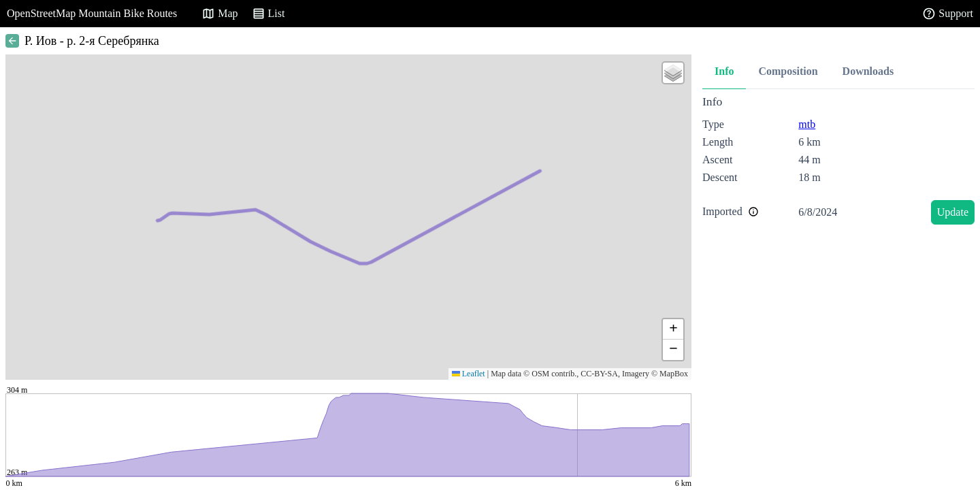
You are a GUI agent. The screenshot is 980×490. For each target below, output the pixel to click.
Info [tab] (724, 71)
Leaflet (469, 374)
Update (953, 212)
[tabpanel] (838, 162)
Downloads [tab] (868, 71)
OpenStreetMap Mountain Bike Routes (92, 13)
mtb (807, 124)
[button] (673, 73)
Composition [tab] (788, 71)
